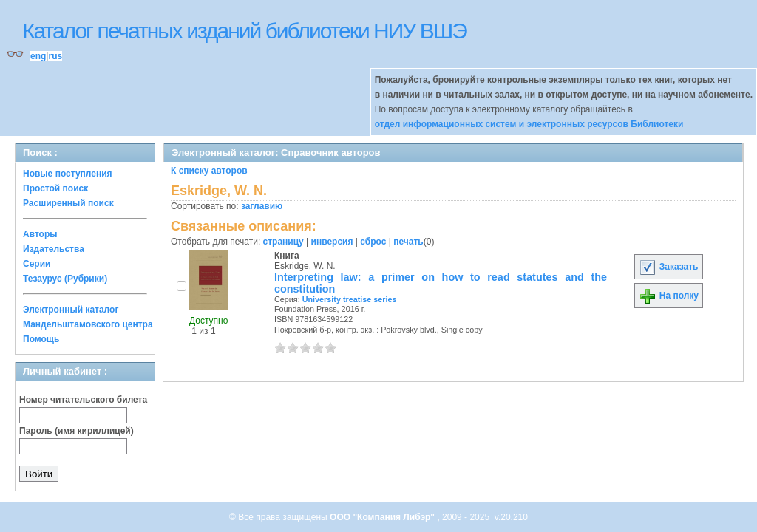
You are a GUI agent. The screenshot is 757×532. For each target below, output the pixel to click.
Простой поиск (55, 188)
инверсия (332, 242)
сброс (373, 242)
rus (55, 56)
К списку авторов (209, 171)
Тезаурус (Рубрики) (65, 279)
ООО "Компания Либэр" (383, 517)
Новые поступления (68, 174)
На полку (669, 296)
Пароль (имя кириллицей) (77, 431)
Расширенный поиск (68, 203)
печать (408, 242)
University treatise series (350, 299)
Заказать (668, 267)
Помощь (41, 339)
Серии (37, 264)
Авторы (40, 234)
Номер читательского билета (83, 400)
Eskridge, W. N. (305, 266)
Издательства (54, 249)
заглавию (262, 206)
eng (38, 56)
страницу (284, 242)
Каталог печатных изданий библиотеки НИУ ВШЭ (244, 31)
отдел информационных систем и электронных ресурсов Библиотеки (529, 124)
